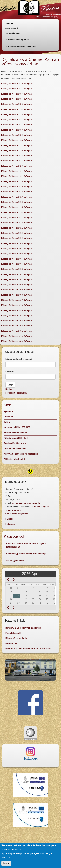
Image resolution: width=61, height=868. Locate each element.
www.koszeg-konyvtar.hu (17, 514)
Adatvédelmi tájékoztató (15, 449)
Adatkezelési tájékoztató (15, 443)
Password (10, 371)
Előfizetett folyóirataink (14, 459)
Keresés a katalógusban (17, 40)
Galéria (7, 422)
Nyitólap (10, 23)
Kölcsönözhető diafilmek (15, 433)
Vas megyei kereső (15, 561)
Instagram (10, 524)
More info (6, 859)
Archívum (8, 417)
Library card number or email (19, 359)
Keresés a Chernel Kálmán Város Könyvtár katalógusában (26, 545)
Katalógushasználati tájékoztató (21, 46)
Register (9, 389)
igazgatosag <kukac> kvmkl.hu (26, 503)
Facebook (10, 519)
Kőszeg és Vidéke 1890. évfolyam (17, 336)
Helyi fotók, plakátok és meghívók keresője (26, 554)
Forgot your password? (16, 393)
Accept (6, 865)
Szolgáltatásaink (14, 33)
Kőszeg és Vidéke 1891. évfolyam (17, 331)
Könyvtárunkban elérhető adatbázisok (21, 454)
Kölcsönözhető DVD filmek (16, 438)
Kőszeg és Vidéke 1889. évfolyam (17, 341)
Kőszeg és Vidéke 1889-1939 (17, 427)
